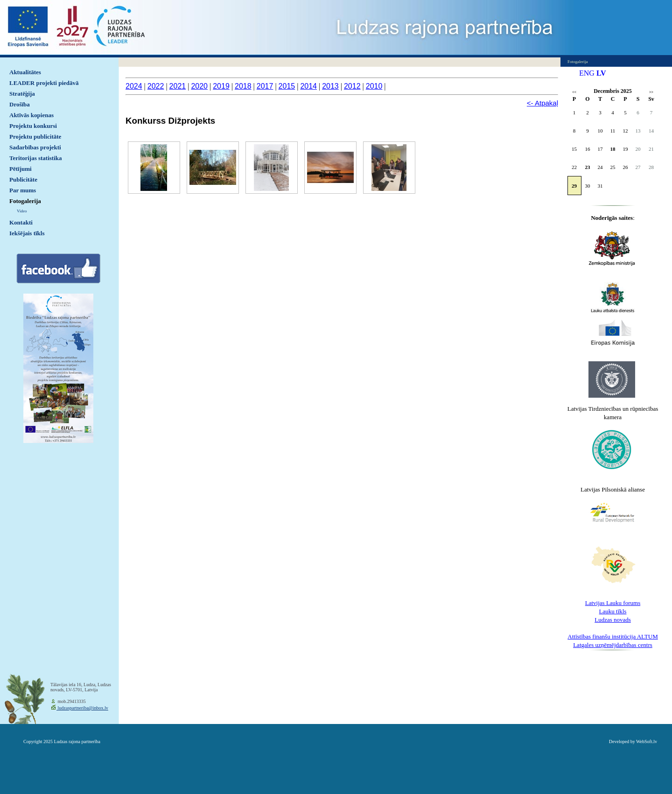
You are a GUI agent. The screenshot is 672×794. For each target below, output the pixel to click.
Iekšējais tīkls (27, 233)
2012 (352, 86)
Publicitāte (23, 179)
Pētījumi (21, 169)
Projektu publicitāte (35, 137)
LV (601, 73)
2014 (308, 86)
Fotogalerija (25, 201)
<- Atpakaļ (542, 103)
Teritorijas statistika (36, 158)
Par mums (23, 190)
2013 (330, 86)
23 (588, 167)
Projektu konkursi (33, 126)
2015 (287, 86)
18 (613, 149)
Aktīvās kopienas (31, 115)
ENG (587, 73)
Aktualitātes (25, 72)
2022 (156, 86)
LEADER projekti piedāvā (44, 83)
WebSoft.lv (647, 741)
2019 (221, 86)
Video (22, 211)
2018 (243, 86)
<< (574, 92)
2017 (265, 86)
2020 (199, 86)
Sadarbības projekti (35, 147)
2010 (374, 86)
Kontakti (21, 222)
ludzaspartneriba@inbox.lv (82, 708)
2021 (178, 86)
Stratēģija (22, 94)
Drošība (20, 104)
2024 (134, 86)
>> (651, 92)
